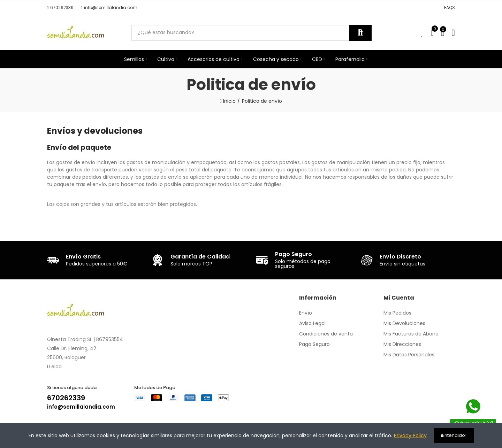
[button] (60, 8)
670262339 (66, 398)
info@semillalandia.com (81, 407)
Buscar (360, 33)
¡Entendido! (454, 435)
